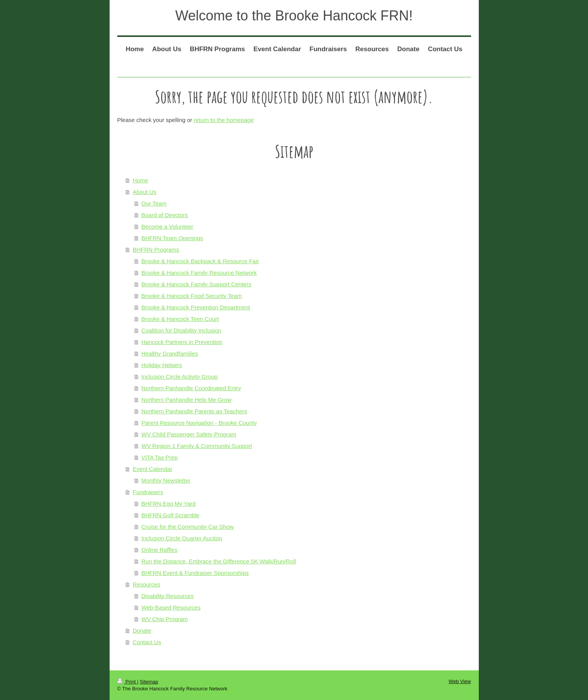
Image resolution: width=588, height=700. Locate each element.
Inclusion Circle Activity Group (180, 377)
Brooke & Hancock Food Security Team (192, 296)
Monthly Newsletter (166, 480)
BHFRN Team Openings (172, 238)
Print (127, 682)
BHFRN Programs (156, 250)
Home (140, 180)
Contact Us (147, 642)
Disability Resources (168, 596)
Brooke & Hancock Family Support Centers (197, 284)
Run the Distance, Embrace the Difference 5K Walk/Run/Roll (219, 561)
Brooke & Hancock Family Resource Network (199, 273)
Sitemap (149, 682)
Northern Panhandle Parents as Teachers (194, 411)
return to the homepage (224, 120)
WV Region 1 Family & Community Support (197, 446)
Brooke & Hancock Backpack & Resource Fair (200, 261)
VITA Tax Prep (160, 457)
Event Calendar (152, 469)
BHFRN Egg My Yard (169, 504)
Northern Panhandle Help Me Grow (187, 400)
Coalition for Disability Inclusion (182, 330)
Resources (147, 584)
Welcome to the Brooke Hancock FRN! (294, 16)
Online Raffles (160, 550)
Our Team (154, 203)
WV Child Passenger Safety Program (189, 434)
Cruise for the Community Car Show (188, 527)
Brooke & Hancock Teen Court (180, 319)
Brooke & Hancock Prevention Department (196, 307)
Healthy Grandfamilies (170, 353)
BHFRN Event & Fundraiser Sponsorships (195, 573)
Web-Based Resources (171, 607)
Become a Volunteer (167, 226)
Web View (460, 681)
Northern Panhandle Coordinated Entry (191, 388)
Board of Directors (165, 215)
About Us (145, 192)
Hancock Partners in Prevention (182, 342)
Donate (142, 631)
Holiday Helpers (162, 365)
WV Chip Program (165, 619)
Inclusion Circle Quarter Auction (182, 538)
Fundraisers (148, 492)
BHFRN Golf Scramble (171, 515)
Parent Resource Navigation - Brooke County (199, 423)
